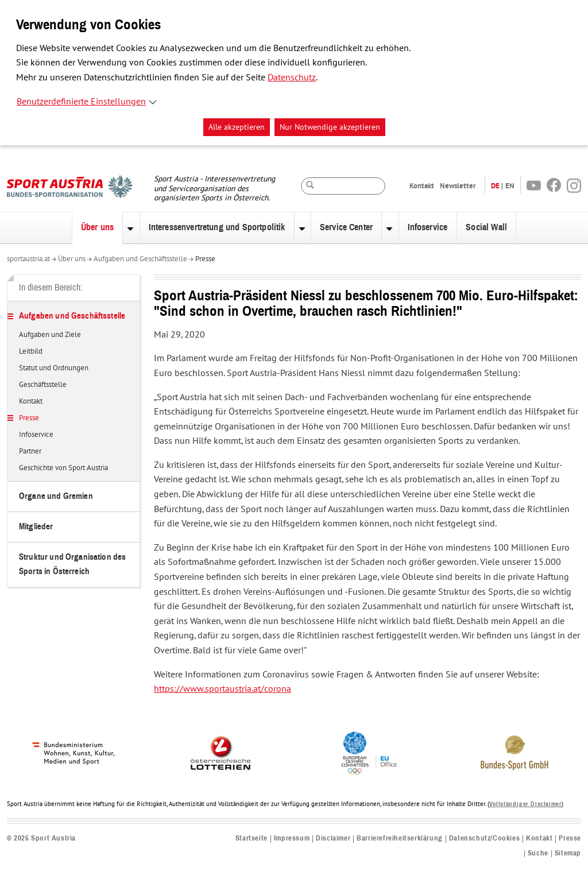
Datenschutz (292, 78)
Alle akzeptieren (237, 127)
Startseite (252, 838)
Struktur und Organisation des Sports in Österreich (72, 564)
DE (495, 186)
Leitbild (31, 352)
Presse (205, 259)
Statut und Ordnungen (54, 369)
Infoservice (428, 227)
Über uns (97, 227)
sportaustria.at (28, 259)
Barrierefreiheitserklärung (400, 838)
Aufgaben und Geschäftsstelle (140, 259)
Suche (538, 853)
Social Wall (486, 227)
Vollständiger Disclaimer (525, 804)
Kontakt (422, 186)
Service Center (346, 227)
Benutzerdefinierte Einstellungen (81, 102)
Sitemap (568, 853)
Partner (30, 452)
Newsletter (458, 186)
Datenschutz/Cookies (484, 838)
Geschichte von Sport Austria (63, 468)
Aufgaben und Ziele (50, 335)
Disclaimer (333, 838)
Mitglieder (36, 527)
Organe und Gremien (56, 496)
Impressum (292, 838)
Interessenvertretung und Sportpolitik (217, 227)
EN (510, 186)
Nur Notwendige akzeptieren (330, 127)
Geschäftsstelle (43, 385)
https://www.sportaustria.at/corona (223, 689)
